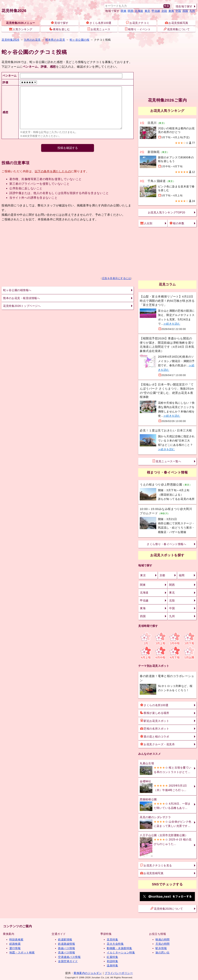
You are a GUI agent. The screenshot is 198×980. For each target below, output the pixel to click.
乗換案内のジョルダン (88, 973)
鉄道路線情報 (66, 944)
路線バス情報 (66, 948)
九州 (192, 11)
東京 (143, 575)
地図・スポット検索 (22, 952)
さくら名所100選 (99, 23)
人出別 (146, 223)
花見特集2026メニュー (21, 23)
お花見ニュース (99, 29)
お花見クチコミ (138, 23)
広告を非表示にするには (117, 278)
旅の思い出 (163, 952)
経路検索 (15, 944)
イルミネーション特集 (121, 952)
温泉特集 (112, 965)
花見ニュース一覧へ (167, 461)
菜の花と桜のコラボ (155, 736)
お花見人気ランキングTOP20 (167, 212)
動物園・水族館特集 (119, 948)
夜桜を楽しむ (60, 29)
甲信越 (156, 11)
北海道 (139, 11)
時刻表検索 (16, 939)
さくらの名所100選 (154, 705)
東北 (147, 11)
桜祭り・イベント (138, 29)
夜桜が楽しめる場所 (155, 713)
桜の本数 (177, 223)
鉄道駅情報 (65, 939)
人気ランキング (21, 29)
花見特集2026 (14, 11)
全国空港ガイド (68, 961)
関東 (124, 11)
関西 (131, 11)
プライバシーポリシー (119, 973)
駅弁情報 (161, 948)
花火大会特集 (115, 944)
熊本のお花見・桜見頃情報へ (21, 298)
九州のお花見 (32, 40)
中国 (178, 11)
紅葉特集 (112, 957)
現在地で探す (184, 6)
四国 (185, 11)
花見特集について (177, 29)
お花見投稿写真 (177, 23)
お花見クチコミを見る (156, 865)
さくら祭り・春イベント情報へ (166, 544)
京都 (162, 575)
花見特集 (112, 939)
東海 (171, 11)
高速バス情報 (66, 952)
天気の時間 (163, 944)
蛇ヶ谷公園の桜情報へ (17, 290)
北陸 (164, 11)
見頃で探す (60, 23)
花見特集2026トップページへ (22, 306)
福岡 (182, 575)
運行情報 (15, 948)
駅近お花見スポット (155, 721)
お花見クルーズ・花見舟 (157, 744)
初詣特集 (112, 961)
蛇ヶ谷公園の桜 (80, 40)
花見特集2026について (167, 908)
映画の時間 (163, 939)
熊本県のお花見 (55, 40)
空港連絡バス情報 (69, 957)
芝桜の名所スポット (155, 728)
